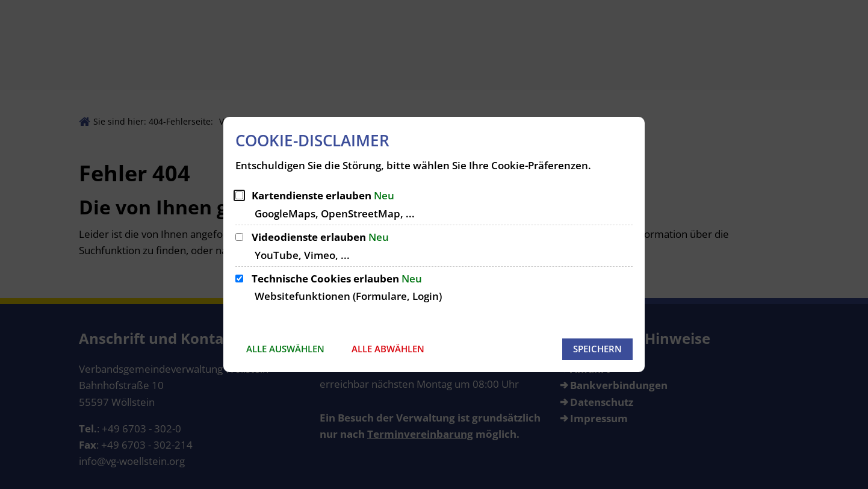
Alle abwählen (388, 349)
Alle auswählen (285, 349)
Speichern (597, 349)
